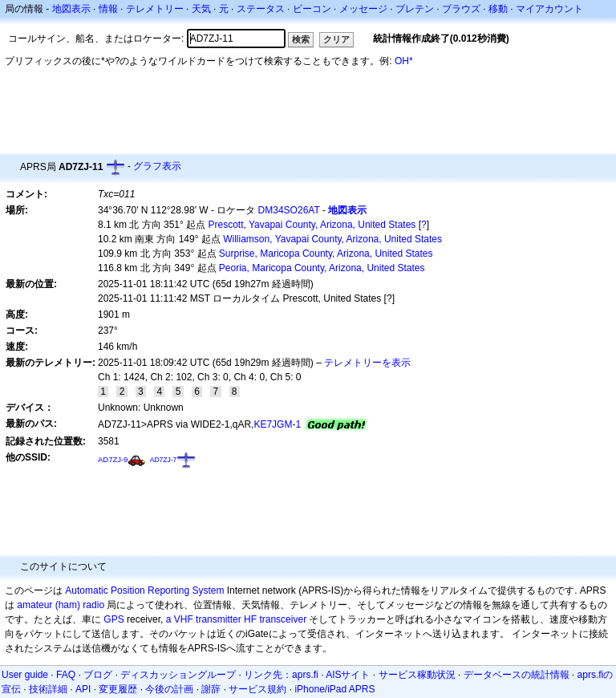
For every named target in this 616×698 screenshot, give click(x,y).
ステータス (261, 9)
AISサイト (348, 675)
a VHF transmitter (204, 619)
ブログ (98, 675)
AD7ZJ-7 (164, 460)
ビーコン (312, 9)
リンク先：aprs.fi (281, 675)
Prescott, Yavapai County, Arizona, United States (312, 225)
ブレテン (415, 9)
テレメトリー (155, 9)
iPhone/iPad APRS (334, 689)
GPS (113, 619)
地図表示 (71, 9)
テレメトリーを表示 (367, 363)
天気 (201, 9)
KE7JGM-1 (277, 424)
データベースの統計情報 (517, 675)
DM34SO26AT (289, 210)
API (83, 689)
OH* (404, 61)
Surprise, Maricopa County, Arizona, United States (326, 254)
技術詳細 (48, 689)
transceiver (283, 619)
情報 (108, 9)
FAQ (66, 675)
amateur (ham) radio (61, 605)
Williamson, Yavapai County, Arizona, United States (332, 239)
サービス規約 (257, 689)
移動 (498, 9)
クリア (336, 39)
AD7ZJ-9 (113, 459)
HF (250, 619)
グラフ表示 (157, 166)
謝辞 (211, 689)
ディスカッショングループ (178, 675)
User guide (25, 675)
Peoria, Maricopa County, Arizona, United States (322, 268)
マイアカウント (549, 9)
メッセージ (363, 9)
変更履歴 (118, 689)
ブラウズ (461, 9)
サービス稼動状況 (417, 675)
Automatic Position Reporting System (144, 590)
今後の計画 (169, 689)
